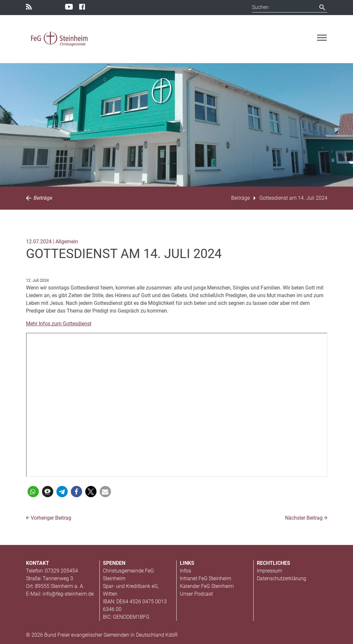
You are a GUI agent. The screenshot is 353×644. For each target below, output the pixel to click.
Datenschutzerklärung (282, 578)
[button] (33, 492)
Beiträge (39, 198)
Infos (185, 571)
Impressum (269, 571)
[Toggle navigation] (322, 38)
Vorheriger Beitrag (49, 518)
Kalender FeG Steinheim (207, 586)
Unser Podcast (196, 594)
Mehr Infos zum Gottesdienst (59, 324)
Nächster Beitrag (306, 518)
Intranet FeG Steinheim (206, 578)
